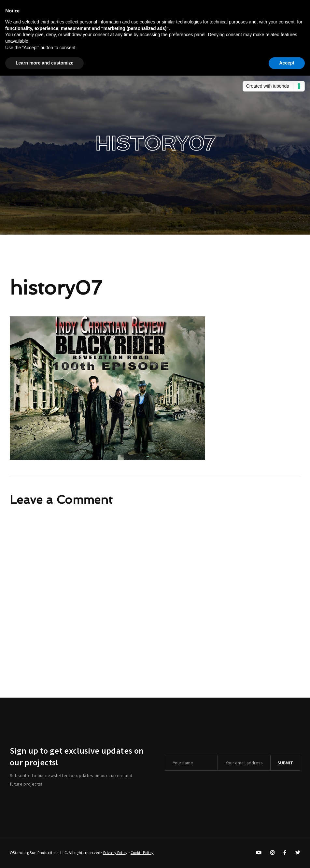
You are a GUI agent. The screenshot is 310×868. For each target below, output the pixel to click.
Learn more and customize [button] (44, 63)
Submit (285, 763)
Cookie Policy (142, 853)
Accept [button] (287, 63)
